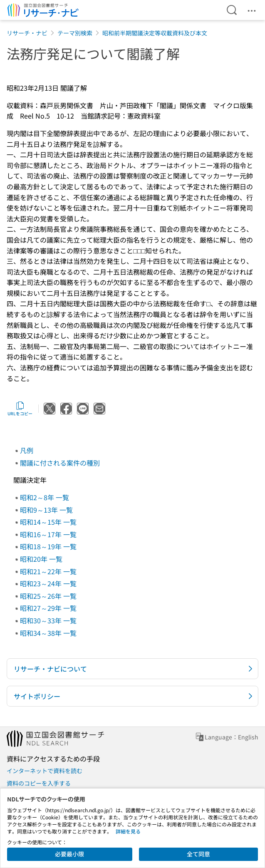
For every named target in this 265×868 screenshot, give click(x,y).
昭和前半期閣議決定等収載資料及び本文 (155, 33)
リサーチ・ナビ (27, 33)
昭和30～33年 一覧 (48, 620)
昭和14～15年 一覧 (48, 522)
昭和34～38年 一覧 (48, 633)
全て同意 (198, 854)
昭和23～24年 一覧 (48, 583)
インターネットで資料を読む (45, 771)
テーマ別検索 (75, 33)
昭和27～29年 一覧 (48, 608)
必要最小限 (69, 854)
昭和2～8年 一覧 (45, 497)
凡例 (27, 450)
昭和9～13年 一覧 (46, 510)
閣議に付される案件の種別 (60, 463)
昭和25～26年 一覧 (48, 596)
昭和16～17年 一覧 (48, 534)
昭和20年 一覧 (41, 559)
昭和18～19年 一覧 (48, 546)
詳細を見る (128, 831)
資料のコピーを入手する (39, 783)
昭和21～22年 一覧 (48, 571)
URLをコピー (20, 409)
